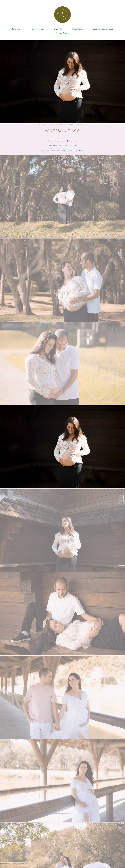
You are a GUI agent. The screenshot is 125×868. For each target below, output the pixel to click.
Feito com (62, 866)
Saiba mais (30, 857)
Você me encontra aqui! (103, 29)
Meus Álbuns (78, 29)
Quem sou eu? (38, 29)
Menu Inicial (17, 29)
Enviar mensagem (103, 837)
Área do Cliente (62, 33)
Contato (101, 856)
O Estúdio (58, 29)
